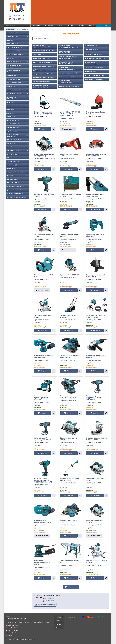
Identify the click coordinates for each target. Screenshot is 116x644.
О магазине (59, 617)
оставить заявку (69, 129)
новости (91, 25)
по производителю (22, 29)
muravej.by (9, 635)
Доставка (58, 624)
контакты (81, 25)
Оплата (58, 621)
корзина (106, 25)
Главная (35, 30)
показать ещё (72, 587)
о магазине (49, 25)
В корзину (44, 129)
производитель (50, 30)
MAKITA (48, 159)
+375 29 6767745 (17, 16)
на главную (37, 25)
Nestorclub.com (30, 639)
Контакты (58, 628)
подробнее (37, 121)
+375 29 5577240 (17, 19)
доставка (70, 25)
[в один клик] (54, 129)
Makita (47, 116)
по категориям (11, 29)
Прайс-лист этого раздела (42, 38)
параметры (41, 30)
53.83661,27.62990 (13, 625)
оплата (60, 25)
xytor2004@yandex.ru (12, 633)
